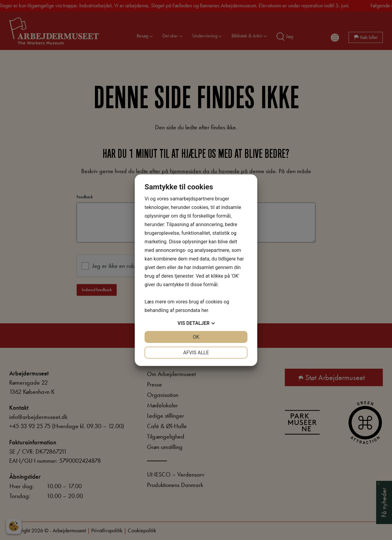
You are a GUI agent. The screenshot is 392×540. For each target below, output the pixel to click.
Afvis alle (196, 353)
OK (196, 337)
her (205, 310)
